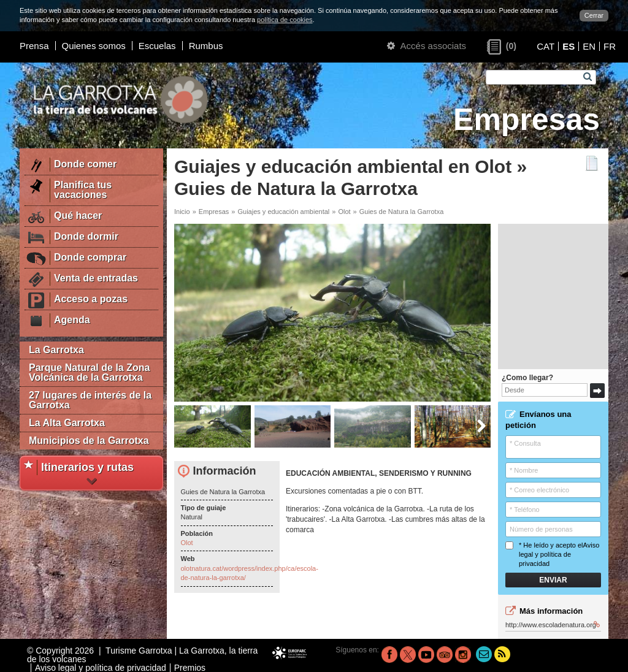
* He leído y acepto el (552, 555)
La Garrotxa (56, 350)
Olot (344, 212)
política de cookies (285, 20)
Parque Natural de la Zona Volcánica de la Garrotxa (89, 372)
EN (589, 46)
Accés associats (427, 46)
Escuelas (157, 46)
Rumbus (206, 46)
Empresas (214, 212)
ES (569, 46)
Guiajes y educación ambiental (283, 212)
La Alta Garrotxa (67, 423)
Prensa (34, 46)
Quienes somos (94, 46)
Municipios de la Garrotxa (89, 441)
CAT (546, 46)
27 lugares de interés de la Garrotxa (90, 400)
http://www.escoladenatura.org (553, 625)
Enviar (553, 580)
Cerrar (594, 15)
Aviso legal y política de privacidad (559, 555)
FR (610, 46)
